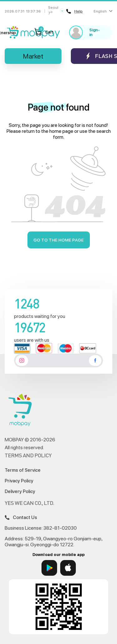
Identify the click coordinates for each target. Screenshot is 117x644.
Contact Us (21, 517)
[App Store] (68, 568)
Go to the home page (58, 240)
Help (74, 11)
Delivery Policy (20, 491)
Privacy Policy (19, 481)
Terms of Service (23, 470)
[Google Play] (49, 568)
